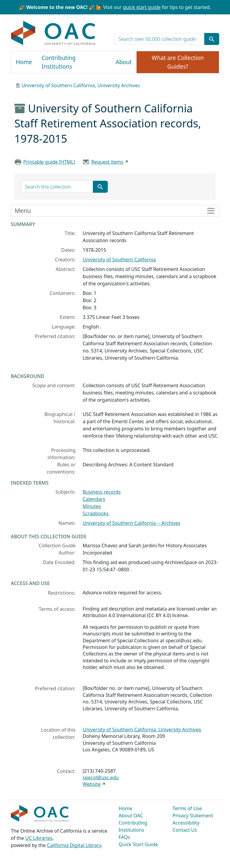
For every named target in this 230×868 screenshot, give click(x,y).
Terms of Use (187, 808)
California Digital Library (74, 845)
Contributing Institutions (59, 62)
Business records (102, 492)
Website (92, 784)
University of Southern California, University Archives (81, 85)
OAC (53, 33)
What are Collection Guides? (178, 62)
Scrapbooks (96, 513)
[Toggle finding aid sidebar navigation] (115, 211)
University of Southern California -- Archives (131, 523)
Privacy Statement (193, 816)
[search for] (160, 39)
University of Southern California (119, 260)
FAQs (124, 837)
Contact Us (185, 830)
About (124, 62)
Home (24, 62)
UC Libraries (39, 838)
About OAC (131, 816)
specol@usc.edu (101, 777)
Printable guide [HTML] (49, 162)
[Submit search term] (212, 39)
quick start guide (142, 7)
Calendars (94, 499)
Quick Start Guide (138, 844)
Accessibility (186, 823)
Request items (107, 162)
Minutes (92, 506)
